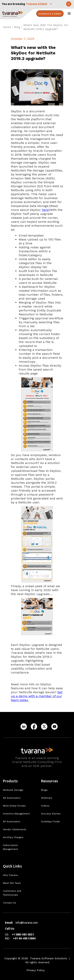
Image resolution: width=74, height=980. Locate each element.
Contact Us (9, 903)
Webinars (47, 798)
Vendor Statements (15, 829)
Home (7, 27)
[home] (18, 14)
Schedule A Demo (50, 14)
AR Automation (12, 798)
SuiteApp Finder (51, 822)
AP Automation (12, 822)
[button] (39, 4)
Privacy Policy (36, 970)
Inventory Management (16, 814)
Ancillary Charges (13, 837)
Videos (45, 806)
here (45, 210)
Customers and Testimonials (12, 893)
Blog (17, 27)
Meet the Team (12, 883)
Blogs (44, 790)
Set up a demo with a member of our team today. (37, 696)
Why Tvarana (10, 875)
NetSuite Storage (13, 790)
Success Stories (51, 814)
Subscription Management (10, 847)
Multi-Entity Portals (14, 806)
